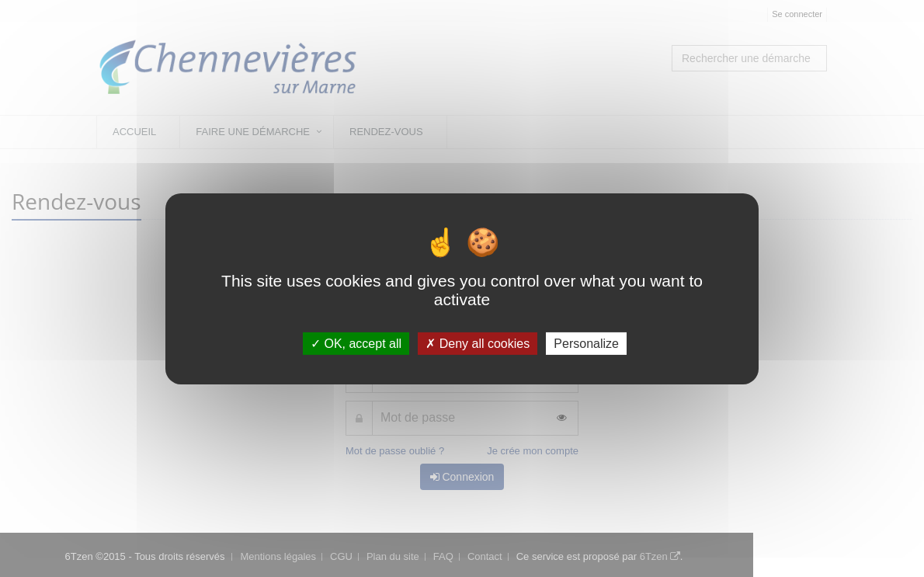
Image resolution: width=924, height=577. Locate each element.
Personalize (586, 343)
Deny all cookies (478, 343)
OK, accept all (356, 343)
